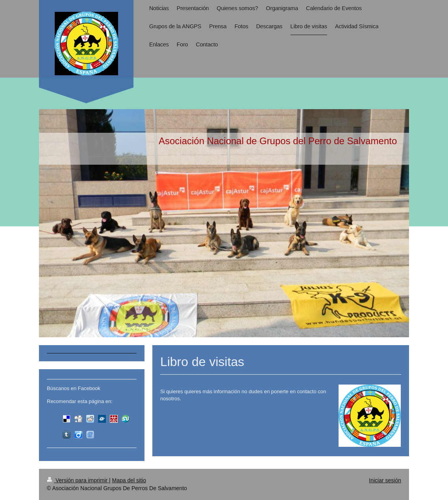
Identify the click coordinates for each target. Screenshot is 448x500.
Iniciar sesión (385, 480)
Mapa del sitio (129, 480)
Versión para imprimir (78, 480)
